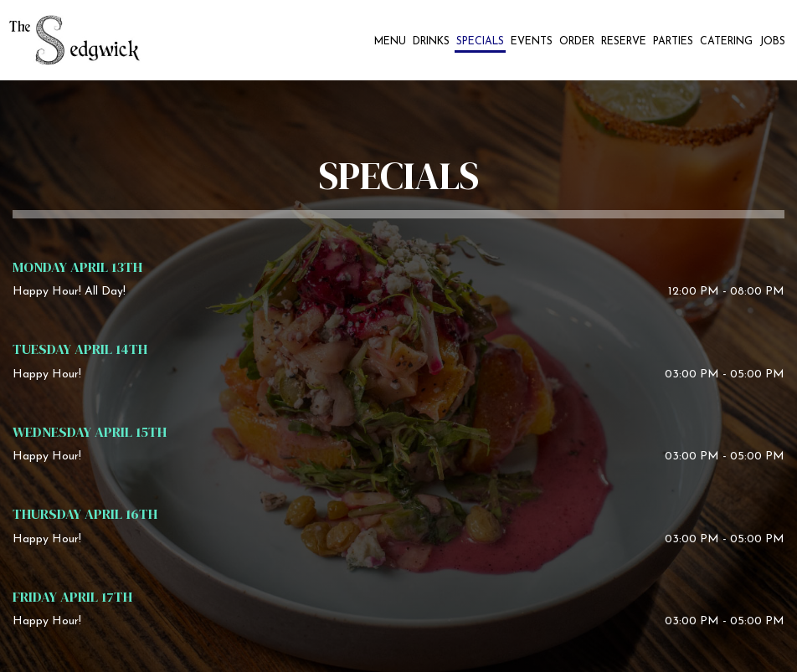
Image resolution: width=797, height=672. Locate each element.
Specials (480, 42)
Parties (673, 42)
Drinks (431, 42)
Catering (726, 42)
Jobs (772, 42)
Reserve (624, 42)
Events (532, 42)
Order (577, 42)
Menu (390, 42)
